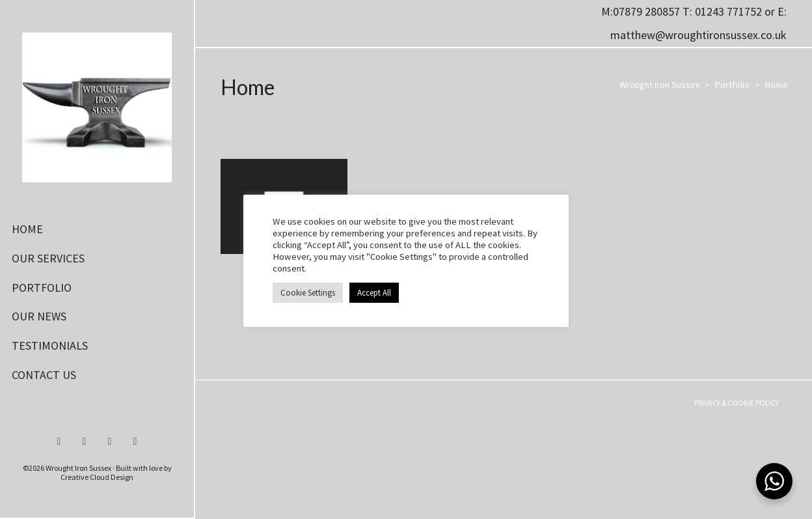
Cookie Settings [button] (308, 293)
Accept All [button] (374, 293)
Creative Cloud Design (97, 477)
